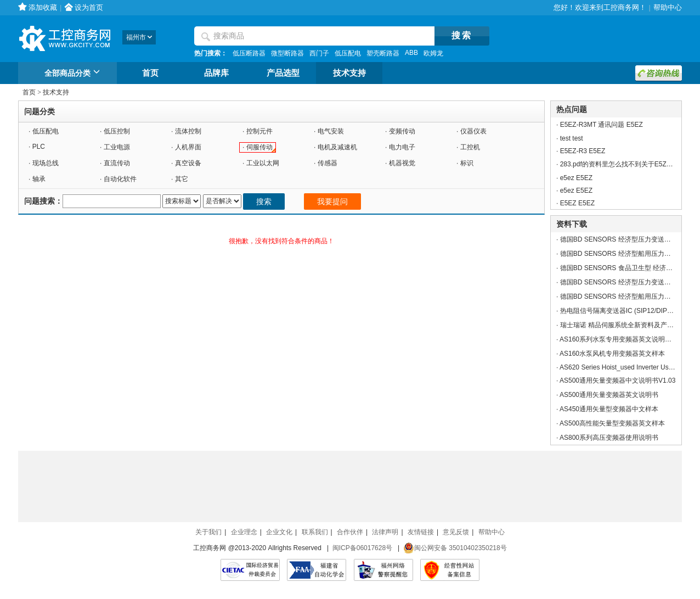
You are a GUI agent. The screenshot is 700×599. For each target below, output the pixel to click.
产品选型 (283, 73)
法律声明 (385, 532)
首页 (150, 73)
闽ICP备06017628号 (362, 548)
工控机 (470, 147)
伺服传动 (259, 147)
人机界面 (188, 147)
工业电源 (117, 147)
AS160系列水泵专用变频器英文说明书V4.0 (622, 339)
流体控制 (188, 131)
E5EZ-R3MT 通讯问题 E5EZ (602, 125)
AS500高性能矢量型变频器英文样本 (612, 423)
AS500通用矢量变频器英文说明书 (609, 395)
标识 (467, 163)
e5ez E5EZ (576, 178)
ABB (411, 53)
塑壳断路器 (383, 53)
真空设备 (188, 163)
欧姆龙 (433, 53)
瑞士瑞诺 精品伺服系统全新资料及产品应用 (623, 325)
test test (572, 138)
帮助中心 (668, 7)
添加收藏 (43, 7)
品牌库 (216, 73)
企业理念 (244, 532)
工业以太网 (263, 163)
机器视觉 (402, 163)
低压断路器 (249, 53)
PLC (39, 147)
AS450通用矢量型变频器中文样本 (609, 409)
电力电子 (402, 147)
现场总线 (46, 163)
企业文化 (279, 532)
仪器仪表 (473, 131)
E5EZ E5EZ (577, 203)
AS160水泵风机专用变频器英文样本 (612, 354)
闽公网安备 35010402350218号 (455, 548)
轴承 (39, 179)
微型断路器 (287, 53)
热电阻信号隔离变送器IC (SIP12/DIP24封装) (625, 311)
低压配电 (348, 53)
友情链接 (421, 532)
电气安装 (331, 131)
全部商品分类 (74, 74)
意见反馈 (456, 532)
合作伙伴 (350, 532)
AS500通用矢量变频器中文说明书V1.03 (617, 380)
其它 (182, 179)
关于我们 (208, 532)
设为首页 (89, 7)
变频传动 (402, 131)
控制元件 (259, 131)
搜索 (264, 201)
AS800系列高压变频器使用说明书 (609, 438)
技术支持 (349, 73)
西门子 (319, 53)
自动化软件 (120, 179)
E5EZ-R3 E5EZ (583, 151)
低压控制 (117, 131)
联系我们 (315, 532)
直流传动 (117, 163)
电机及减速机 (337, 147)
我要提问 (332, 201)
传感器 (328, 163)
